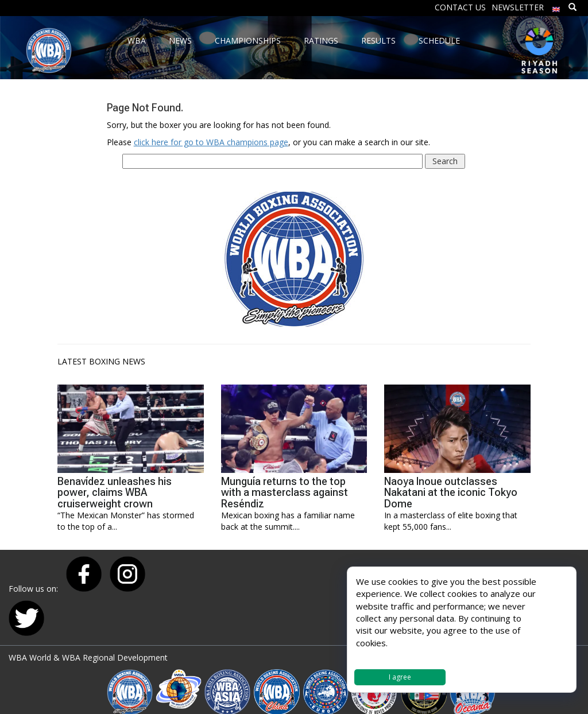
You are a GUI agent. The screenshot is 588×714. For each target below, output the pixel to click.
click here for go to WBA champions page (211, 142)
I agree (400, 677)
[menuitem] (556, 7)
